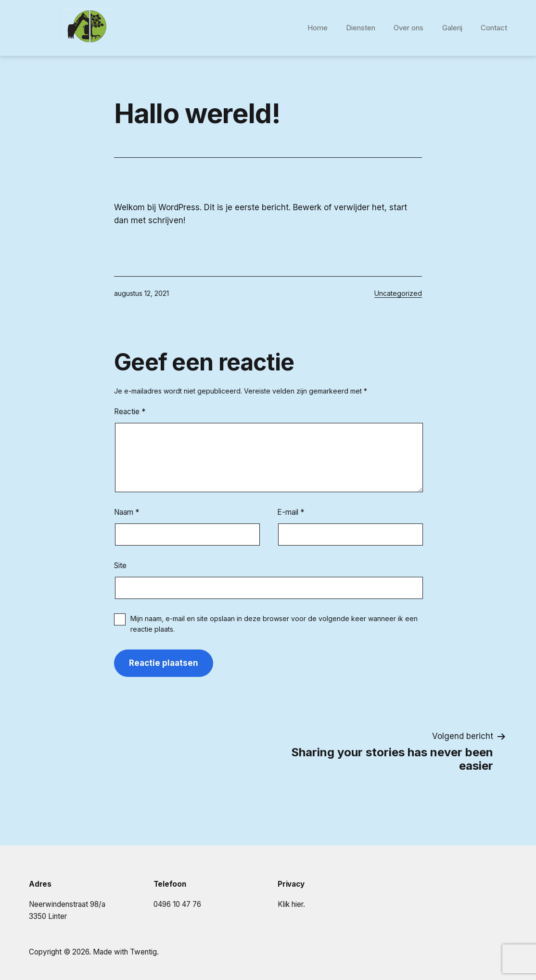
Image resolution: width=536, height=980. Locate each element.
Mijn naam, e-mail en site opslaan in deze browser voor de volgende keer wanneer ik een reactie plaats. (274, 624)
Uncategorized (398, 293)
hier (297, 904)
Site (120, 566)
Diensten (361, 28)
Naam (127, 512)
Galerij (452, 28)
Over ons (408, 28)
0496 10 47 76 (177, 904)
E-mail (291, 512)
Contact (494, 28)
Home (318, 28)
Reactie (130, 412)
